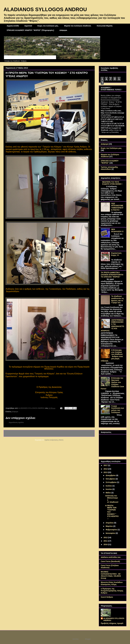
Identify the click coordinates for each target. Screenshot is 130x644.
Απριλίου (110, 523)
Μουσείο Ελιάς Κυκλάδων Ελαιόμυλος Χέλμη (112, 583)
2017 (106, 465)
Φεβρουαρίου (112, 530)
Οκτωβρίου (111, 479)
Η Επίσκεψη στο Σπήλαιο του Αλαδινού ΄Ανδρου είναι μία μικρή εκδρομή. (112, 355)
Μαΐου (108, 493)
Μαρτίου (109, 526)
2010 (106, 544)
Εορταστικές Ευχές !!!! (117, 254)
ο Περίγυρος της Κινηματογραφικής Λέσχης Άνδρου (112, 591)
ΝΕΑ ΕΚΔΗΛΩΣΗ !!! (117, 230)
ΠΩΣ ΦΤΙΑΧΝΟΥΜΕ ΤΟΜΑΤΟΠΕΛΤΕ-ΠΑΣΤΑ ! (117, 207)
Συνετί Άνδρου (107, 597)
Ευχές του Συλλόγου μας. (48, 26)
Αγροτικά (28, 26)
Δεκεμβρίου (111, 475)
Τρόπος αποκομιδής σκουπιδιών (109, 168)
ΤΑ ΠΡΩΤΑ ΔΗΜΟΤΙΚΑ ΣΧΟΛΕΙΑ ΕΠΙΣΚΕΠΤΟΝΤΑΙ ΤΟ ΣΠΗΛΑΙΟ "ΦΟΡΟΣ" (112, 275)
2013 (106, 472)
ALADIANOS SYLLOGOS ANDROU (45, 9)
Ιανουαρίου (111, 533)
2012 (106, 537)
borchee (76, 639)
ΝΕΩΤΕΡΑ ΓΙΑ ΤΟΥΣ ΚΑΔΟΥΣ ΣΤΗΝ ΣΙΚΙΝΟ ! (112, 183)
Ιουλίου (109, 486)
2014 (106, 469)
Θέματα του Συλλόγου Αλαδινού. (78, 26)
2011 (106, 541)
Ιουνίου (109, 489)
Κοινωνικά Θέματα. (105, 26)
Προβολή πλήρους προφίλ (112, 623)
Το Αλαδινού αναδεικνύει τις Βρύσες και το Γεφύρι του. (118, 299)
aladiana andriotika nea (111, 557)
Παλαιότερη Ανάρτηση (83, 433)
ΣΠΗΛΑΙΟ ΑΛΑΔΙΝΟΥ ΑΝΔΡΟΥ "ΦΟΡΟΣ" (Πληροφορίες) (30, 30)
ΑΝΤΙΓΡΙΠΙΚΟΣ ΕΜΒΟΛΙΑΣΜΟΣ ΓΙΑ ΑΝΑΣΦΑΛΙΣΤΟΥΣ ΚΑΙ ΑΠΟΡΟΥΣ (112, 325)
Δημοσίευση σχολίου (16, 422)
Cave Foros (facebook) (110, 561)
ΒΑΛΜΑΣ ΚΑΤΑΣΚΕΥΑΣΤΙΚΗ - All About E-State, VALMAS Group (111, 575)
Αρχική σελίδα (13, 26)
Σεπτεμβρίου (111, 482)
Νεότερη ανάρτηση (14, 433)
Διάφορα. (63, 30)
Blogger (88, 639)
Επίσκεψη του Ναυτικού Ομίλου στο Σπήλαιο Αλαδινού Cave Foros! (112, 383)
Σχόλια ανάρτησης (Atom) (54, 440)
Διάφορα (15, 412)
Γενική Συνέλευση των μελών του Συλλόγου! (118, 409)
